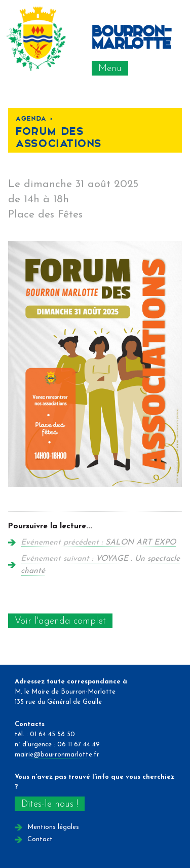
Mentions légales (53, 827)
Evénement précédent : (98, 542)
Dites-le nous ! (50, 804)
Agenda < (35, 118)
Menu (110, 69)
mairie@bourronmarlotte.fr (57, 755)
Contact (40, 839)
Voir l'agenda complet (60, 621)
